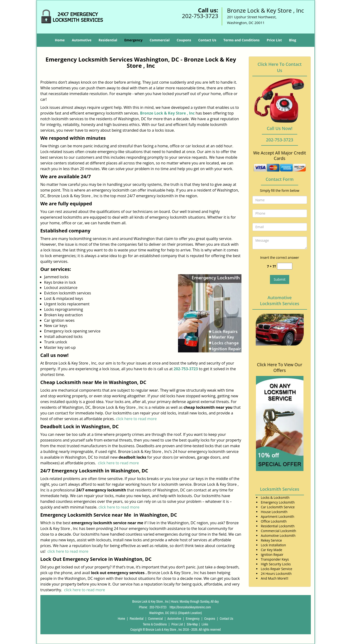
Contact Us (207, 40)
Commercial (160, 40)
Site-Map (192, 624)
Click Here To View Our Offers (280, 367)
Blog (293, 40)
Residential (108, 40)
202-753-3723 (200, 16)
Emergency (133, 40)
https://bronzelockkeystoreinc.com (190, 607)
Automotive (82, 40)
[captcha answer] (285, 266)
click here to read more (136, 419)
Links (205, 624)
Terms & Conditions (155, 624)
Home (60, 40)
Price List (274, 40)
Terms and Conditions (241, 40)
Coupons (184, 40)
